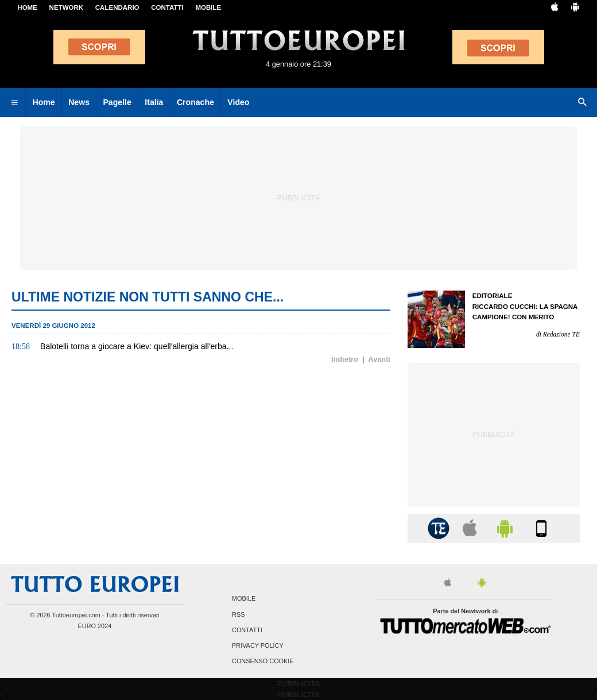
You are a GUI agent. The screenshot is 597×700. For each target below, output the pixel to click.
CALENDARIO (117, 7)
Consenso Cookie (263, 662)
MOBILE (208, 7)
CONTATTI (167, 7)
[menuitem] (14, 103)
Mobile (244, 599)
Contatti (247, 630)
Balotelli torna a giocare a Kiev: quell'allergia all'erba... (137, 346)
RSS (238, 614)
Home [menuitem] (44, 102)
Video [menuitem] (238, 102)
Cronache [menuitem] (195, 102)
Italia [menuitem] (154, 102)
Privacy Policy (258, 645)
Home (27, 7)
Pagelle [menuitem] (117, 102)
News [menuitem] (79, 102)
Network (67, 7)
